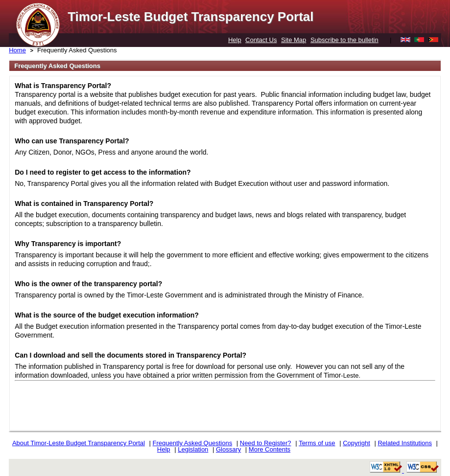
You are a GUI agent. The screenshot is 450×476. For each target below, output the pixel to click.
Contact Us (261, 40)
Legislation (193, 449)
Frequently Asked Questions (77, 50)
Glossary (228, 449)
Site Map (294, 40)
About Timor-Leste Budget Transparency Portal (79, 443)
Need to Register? (266, 443)
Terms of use (317, 443)
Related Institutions (405, 443)
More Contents (270, 449)
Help (235, 40)
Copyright (356, 443)
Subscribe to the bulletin (344, 40)
